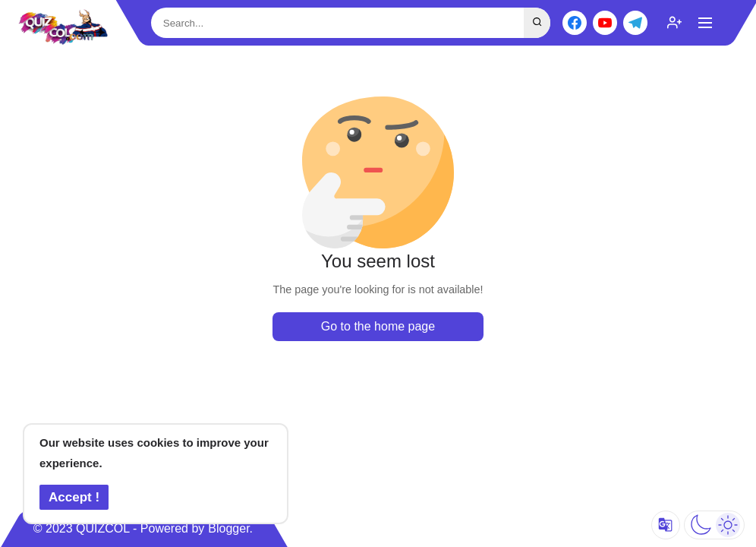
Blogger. (230, 528)
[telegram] (635, 23)
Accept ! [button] (74, 497)
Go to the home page (378, 326)
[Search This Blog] (351, 23)
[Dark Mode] (714, 525)
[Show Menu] (705, 23)
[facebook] (575, 23)
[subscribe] (675, 23)
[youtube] (605, 23)
